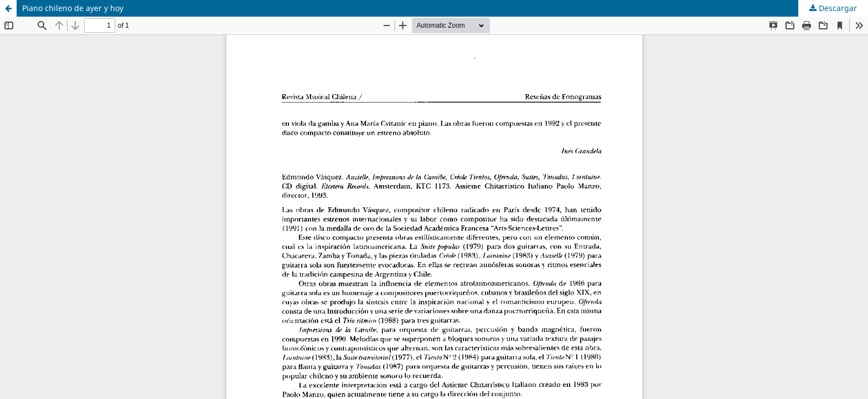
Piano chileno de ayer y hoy (73, 8)
